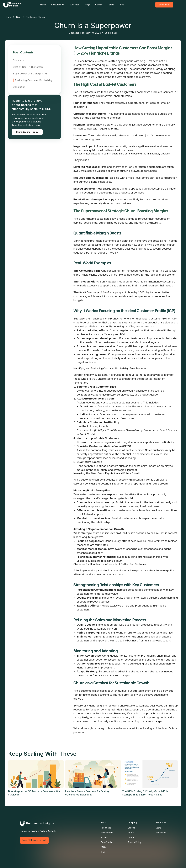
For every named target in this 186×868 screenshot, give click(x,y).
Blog (19, 17)
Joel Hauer (111, 33)
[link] (43, 5)
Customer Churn (35, 17)
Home (8, 17)
